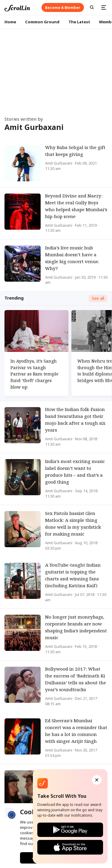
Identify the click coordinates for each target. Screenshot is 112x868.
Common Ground (42, 22)
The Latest (79, 22)
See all (98, 298)
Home (10, 22)
